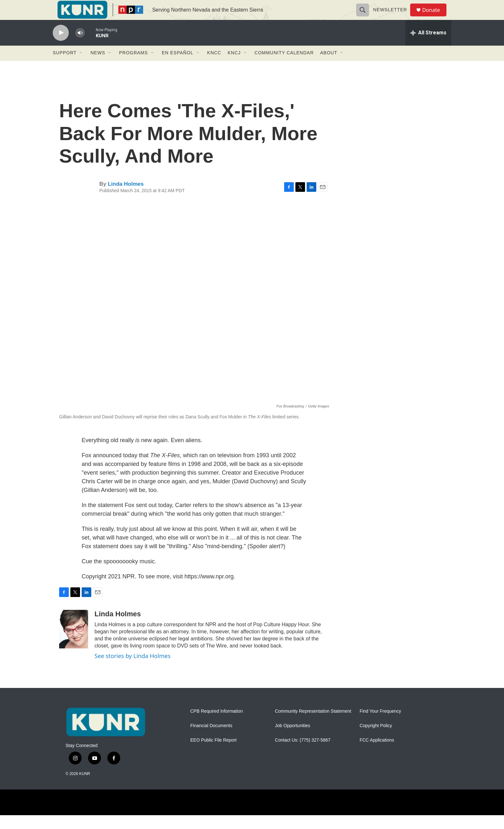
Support (65, 67)
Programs (133, 67)
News (98, 67)
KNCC (214, 67)
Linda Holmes (126, 198)
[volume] (80, 47)
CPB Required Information (216, 725)
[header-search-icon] (365, 17)
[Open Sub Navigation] (81, 67)
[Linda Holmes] (74, 643)
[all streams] (428, 47)
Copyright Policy (376, 740)
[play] (61, 47)
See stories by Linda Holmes (133, 670)
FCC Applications (377, 754)
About (329, 67)
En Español (177, 67)
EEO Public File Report (213, 754)
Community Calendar (284, 67)
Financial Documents (211, 740)
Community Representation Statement (313, 725)
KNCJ (234, 67)
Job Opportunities (292, 740)
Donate (435, 17)
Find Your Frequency (380, 725)
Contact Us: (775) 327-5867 (303, 754)
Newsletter (393, 17)
